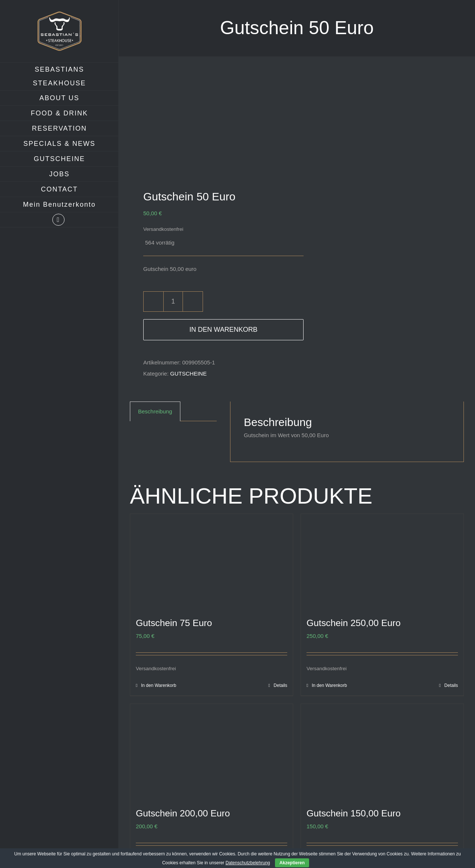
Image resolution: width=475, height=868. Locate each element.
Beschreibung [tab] (155, 411)
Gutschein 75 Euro (174, 623)
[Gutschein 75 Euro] (212, 560)
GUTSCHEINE (189, 374)
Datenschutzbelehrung (248, 863)
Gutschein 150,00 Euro (354, 813)
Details (280, 685)
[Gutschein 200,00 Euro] (212, 750)
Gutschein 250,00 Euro (354, 623)
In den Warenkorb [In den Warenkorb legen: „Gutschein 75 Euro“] (159, 685)
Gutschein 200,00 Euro (183, 813)
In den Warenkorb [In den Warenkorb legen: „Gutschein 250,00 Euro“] (329, 685)
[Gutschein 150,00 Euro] (382, 750)
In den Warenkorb (223, 330)
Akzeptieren (292, 863)
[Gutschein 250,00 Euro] (382, 560)
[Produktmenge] (173, 302)
